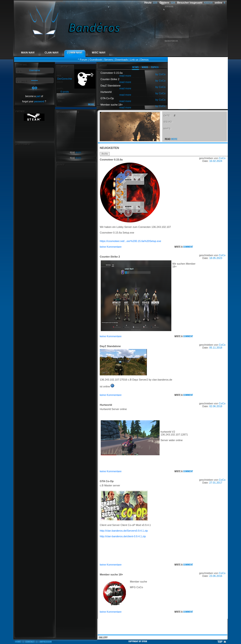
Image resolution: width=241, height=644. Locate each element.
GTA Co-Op (107, 481)
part (38, 96)
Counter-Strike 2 (110, 257)
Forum (84, 60)
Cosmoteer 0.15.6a (111, 160)
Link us (134, 60)
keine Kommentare (111, 247)
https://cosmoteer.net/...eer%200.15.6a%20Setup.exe (131, 241)
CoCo (222, 158)
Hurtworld (106, 405)
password (39, 101)
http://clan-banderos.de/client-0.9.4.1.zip (123, 536)
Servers (108, 60)
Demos (144, 60)
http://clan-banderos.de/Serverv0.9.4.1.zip (124, 531)
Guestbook (96, 60)
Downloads (121, 60)
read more (125, 76)
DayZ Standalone (110, 346)
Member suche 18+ (111, 574)
